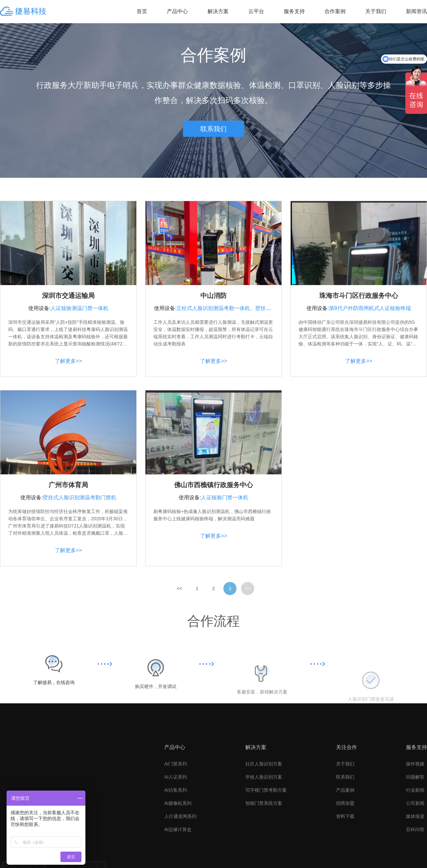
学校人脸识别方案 (264, 837)
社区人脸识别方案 (264, 824)
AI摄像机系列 (178, 864)
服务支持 (294, 11)
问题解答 (415, 837)
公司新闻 (415, 864)
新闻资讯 (416, 11)
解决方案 (218, 11)
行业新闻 (415, 851)
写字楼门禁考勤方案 (266, 851)
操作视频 (415, 824)
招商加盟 (345, 864)
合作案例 (335, 11)
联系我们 (213, 129)
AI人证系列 (176, 837)
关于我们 (376, 11)
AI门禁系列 (176, 824)
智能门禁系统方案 (264, 864)
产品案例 (345, 851)
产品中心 (177, 11)
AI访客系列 (176, 851)
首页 (142, 11)
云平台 (256, 11)
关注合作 (347, 808)
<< (179, 597)
